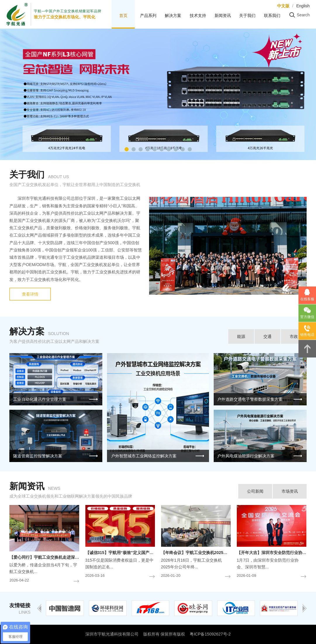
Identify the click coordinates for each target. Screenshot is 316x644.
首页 (123, 15)
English (303, 6)
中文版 (283, 6)
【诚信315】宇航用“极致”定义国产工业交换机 (128, 553)
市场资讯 (290, 491)
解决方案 (173, 15)
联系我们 (272, 15)
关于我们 (247, 15)
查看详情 (30, 294)
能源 (241, 336)
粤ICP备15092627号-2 (210, 634)
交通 (267, 336)
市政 (294, 336)
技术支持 (198, 15)
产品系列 (148, 15)
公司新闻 (255, 491)
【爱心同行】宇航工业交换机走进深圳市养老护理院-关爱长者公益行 (71, 557)
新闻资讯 (223, 15)
